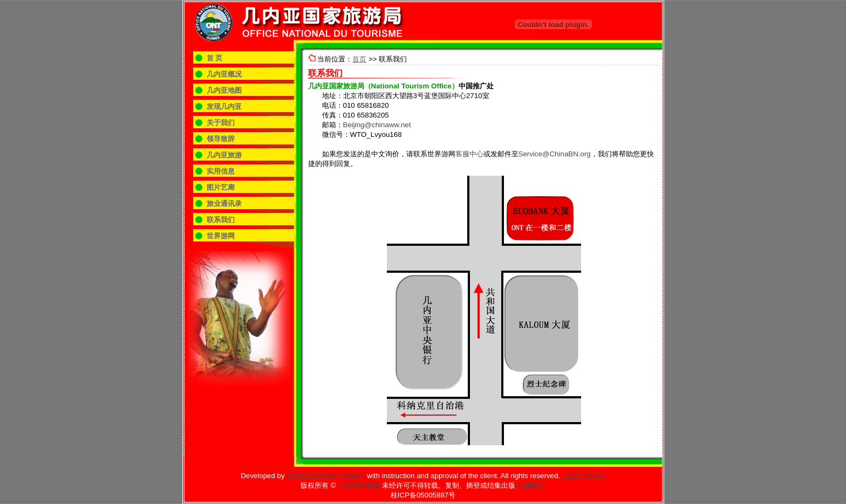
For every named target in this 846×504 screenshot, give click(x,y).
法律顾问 (531, 485)
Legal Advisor (584, 476)
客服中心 (469, 154)
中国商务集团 (359, 485)
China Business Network (326, 476)
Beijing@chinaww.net (377, 125)
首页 (359, 59)
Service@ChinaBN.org (555, 154)
